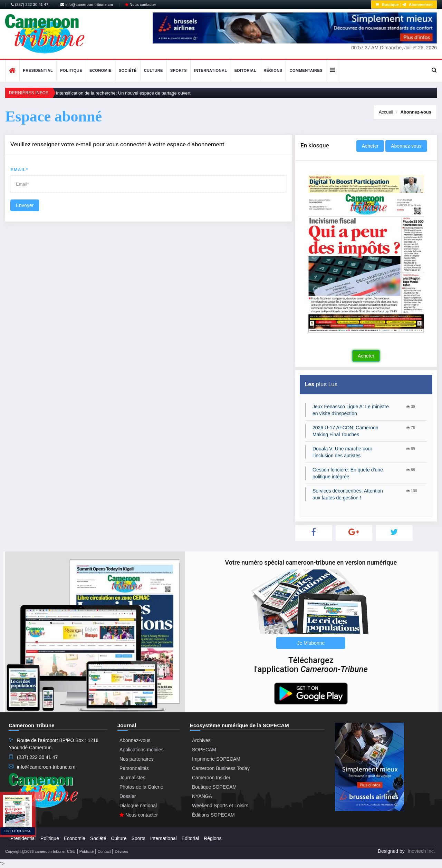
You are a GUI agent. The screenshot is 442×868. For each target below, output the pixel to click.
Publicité (87, 851)
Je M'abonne (311, 643)
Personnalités (134, 768)
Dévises (121, 851)
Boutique (387, 4)
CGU (71, 851)
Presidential (38, 70)
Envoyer (25, 205)
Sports (179, 70)
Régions (273, 70)
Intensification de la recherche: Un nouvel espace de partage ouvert (123, 93)
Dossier (128, 796)
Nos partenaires (137, 759)
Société (128, 70)
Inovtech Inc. (421, 851)
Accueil (386, 112)
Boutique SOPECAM (214, 787)
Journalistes (132, 778)
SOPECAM (204, 750)
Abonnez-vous (416, 112)
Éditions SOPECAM (213, 815)
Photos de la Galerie (141, 787)
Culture (153, 70)
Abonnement (417, 4)
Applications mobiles (142, 750)
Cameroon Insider (211, 778)
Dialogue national (138, 806)
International (211, 70)
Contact (104, 851)
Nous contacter (141, 4)
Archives (201, 740)
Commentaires (306, 70)
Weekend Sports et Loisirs (220, 806)
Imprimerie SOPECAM (216, 759)
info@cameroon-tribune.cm (87, 4)
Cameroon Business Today (221, 768)
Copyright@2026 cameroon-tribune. (35, 851)
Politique (71, 70)
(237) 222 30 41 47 (30, 4)
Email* (19, 170)
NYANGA (202, 796)
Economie (100, 70)
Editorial (246, 70)
